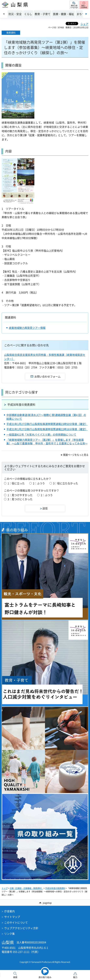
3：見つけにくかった (20, 499)
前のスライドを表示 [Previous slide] (4, 14)
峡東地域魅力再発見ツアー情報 (27, 328)
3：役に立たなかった (66, 483)
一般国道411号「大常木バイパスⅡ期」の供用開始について (41, 434)
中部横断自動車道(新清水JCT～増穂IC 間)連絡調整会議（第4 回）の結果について (46, 417)
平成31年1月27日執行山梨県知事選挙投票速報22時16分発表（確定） (47, 429)
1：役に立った (16, 483)
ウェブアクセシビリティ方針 (21, 928)
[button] (74, 5)
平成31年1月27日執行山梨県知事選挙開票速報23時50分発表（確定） (47, 424)
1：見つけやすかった (20, 495)
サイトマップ (12, 917)
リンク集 (9, 934)
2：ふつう (39, 483)
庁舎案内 (9, 911)
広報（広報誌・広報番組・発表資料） (26, 888)
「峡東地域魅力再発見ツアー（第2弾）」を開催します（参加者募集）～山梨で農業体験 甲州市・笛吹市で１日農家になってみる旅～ (47, 442)
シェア (84, 24)
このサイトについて (16, 922)
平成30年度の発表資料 (21, 404)
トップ (5, 888)
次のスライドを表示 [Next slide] (86, 14)
